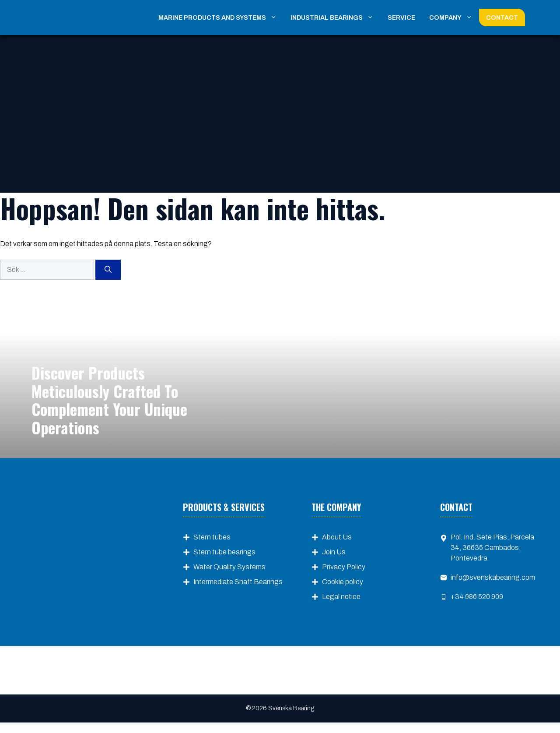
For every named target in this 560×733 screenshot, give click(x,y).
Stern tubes (212, 537)
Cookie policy (343, 582)
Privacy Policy (344, 567)
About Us (337, 537)
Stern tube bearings (224, 552)
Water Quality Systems (229, 567)
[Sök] (108, 270)
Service (401, 18)
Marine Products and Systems (221, 18)
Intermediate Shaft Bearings (238, 582)
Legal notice (341, 597)
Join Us (334, 552)
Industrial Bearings (335, 18)
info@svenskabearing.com (493, 577)
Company (454, 18)
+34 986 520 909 (477, 597)
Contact (502, 18)
